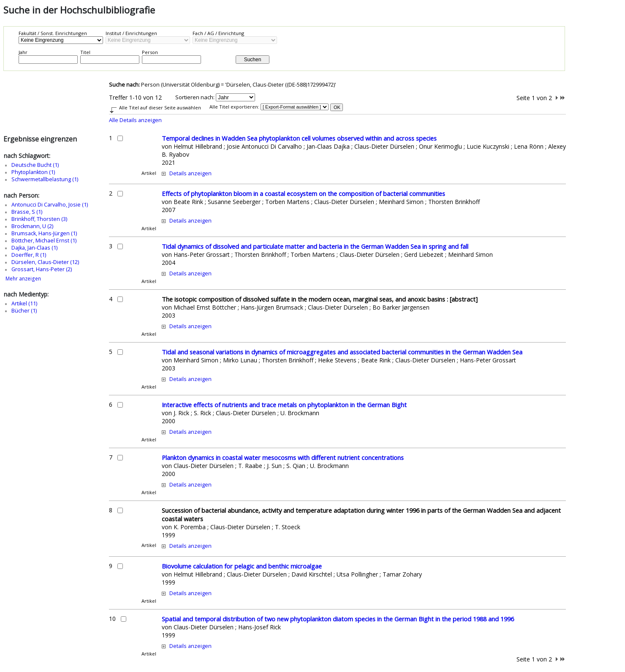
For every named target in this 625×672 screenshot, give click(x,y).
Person (150, 52)
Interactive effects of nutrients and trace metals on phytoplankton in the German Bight (284, 405)
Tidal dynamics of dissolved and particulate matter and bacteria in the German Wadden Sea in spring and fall (315, 246)
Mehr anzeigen (23, 279)
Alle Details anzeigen (135, 120)
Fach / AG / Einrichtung (218, 33)
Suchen (253, 60)
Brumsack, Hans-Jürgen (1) (44, 233)
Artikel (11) (24, 303)
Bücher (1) (24, 311)
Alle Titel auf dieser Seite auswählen (160, 107)
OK (337, 107)
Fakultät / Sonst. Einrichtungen (53, 33)
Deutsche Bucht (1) (35, 165)
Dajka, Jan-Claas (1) (34, 248)
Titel (85, 52)
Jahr (23, 52)
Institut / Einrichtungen (131, 33)
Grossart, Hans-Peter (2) (42, 269)
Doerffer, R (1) (29, 255)
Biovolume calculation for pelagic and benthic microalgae (242, 566)
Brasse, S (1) (27, 212)
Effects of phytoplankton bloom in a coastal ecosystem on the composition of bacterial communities (303, 193)
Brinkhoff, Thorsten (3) (39, 219)
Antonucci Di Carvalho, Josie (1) (50, 205)
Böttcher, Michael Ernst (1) (44, 241)
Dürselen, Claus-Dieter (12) (45, 262)
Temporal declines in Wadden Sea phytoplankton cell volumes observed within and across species (299, 138)
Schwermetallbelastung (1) (45, 179)
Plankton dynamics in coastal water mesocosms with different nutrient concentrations (283, 457)
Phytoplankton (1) (33, 172)
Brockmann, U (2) (32, 226)
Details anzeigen (190, 173)
